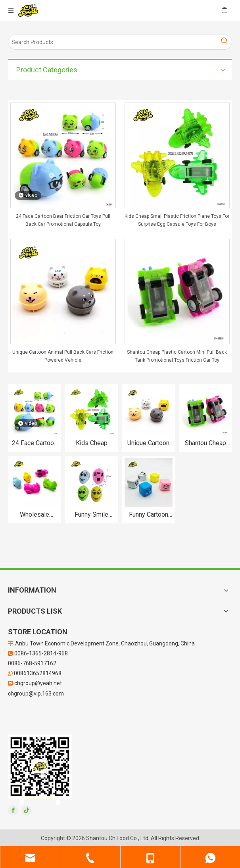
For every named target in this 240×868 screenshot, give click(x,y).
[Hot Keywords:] (225, 42)
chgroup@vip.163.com (36, 694)
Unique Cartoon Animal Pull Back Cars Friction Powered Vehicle (63, 356)
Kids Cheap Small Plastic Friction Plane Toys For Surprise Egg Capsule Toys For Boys (177, 220)
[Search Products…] (113, 42)
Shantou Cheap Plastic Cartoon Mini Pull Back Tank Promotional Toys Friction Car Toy (177, 356)
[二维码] (40, 770)
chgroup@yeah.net (38, 683)
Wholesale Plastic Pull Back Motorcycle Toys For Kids (35, 515)
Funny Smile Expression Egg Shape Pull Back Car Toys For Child (91, 515)
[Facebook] (13, 810)
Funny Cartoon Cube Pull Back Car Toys (149, 515)
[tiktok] (27, 810)
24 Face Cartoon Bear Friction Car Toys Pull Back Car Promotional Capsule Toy (63, 220)
